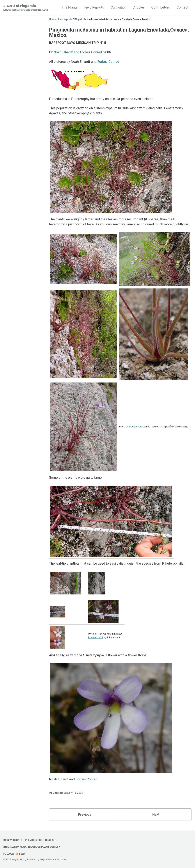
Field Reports (94, 7)
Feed (20, 854)
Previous (85, 814)
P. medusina (136, 427)
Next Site (51, 840)
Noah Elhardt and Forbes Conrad (78, 52)
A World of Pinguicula (26, 8)
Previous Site (34, 840)
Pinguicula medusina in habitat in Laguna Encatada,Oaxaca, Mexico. (119, 32)
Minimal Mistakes (57, 859)
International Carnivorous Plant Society (32, 847)
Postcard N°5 (95, 638)
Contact (182, 7)
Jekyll (43, 859)
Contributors (161, 7)
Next (156, 814)
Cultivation (119, 7)
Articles (139, 7)
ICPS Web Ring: (13, 840)
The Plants (70, 7)
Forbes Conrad (108, 62)
